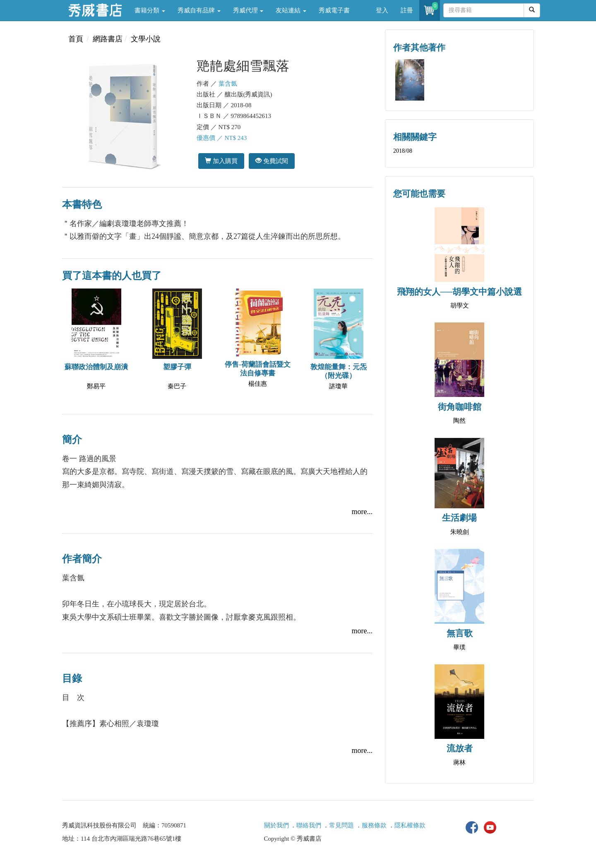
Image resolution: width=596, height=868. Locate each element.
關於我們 (276, 825)
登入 (382, 10)
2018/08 (403, 151)
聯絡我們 (309, 825)
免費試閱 (272, 161)
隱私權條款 (410, 825)
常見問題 (341, 825)
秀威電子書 (334, 10)
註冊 (407, 10)
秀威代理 (248, 10)
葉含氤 (228, 84)
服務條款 (374, 825)
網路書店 (108, 39)
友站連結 (291, 10)
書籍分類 (150, 10)
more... (362, 512)
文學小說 (146, 39)
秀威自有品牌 (199, 10)
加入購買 (221, 161)
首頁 (76, 39)
